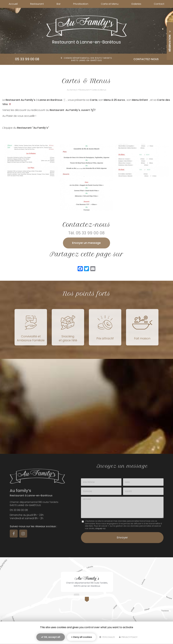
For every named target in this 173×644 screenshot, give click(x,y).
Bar (59, 4)
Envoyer (122, 538)
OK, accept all (51, 637)
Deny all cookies (82, 637)
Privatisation (81, 4)
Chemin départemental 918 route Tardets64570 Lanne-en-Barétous (88, 59)
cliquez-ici (100, 528)
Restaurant (37, 4)
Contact (159, 4)
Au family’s (72, 90)
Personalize (107, 637)
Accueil (13, 4)
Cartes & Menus (99, 90)
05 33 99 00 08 (27, 59)
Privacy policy (128, 637)
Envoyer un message (86, 243)
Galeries (136, 4)
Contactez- (146, 59)
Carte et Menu (110, 4)
